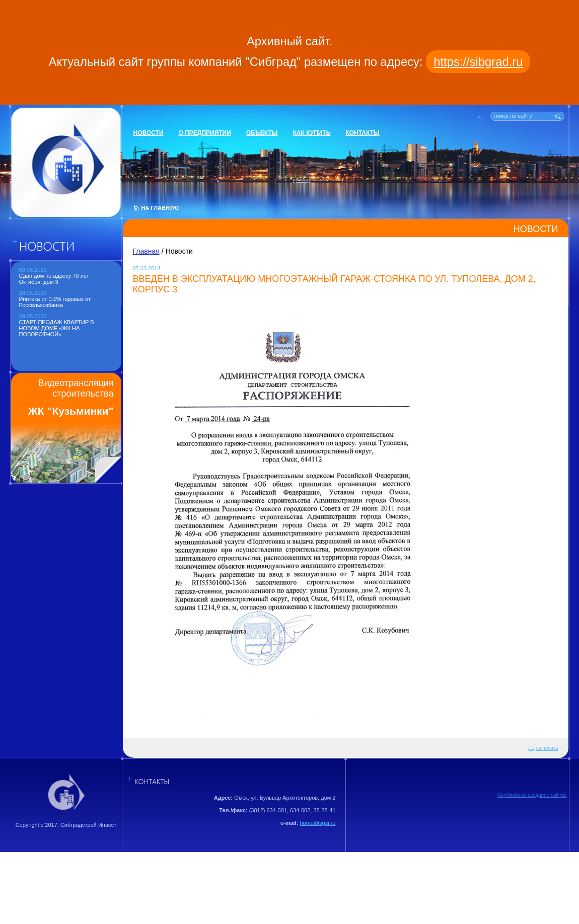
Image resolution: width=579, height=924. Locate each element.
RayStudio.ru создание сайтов (532, 795)
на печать (547, 748)
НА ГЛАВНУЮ (160, 208)
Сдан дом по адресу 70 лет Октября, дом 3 (54, 279)
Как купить (312, 133)
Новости (149, 133)
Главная (146, 251)
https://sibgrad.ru (478, 62)
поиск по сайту (513, 116)
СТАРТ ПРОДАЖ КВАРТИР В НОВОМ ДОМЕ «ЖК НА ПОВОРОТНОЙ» (57, 328)
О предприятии (205, 133)
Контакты (362, 133)
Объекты (262, 133)
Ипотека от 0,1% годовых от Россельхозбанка (55, 302)
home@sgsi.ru (317, 823)
